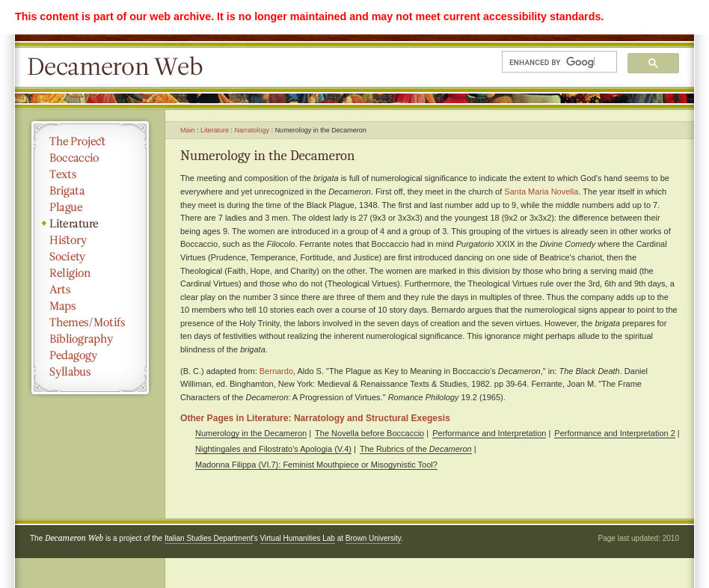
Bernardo (276, 371)
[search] (552, 62)
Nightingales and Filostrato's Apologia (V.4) (273, 449)
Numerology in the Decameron (251, 433)
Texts (90, 174)
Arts (90, 290)
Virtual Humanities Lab (298, 538)
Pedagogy (90, 355)
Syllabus (90, 372)
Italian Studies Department (209, 538)
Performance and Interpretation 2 (614, 433)
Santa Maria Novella (541, 192)
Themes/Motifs (90, 322)
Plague (90, 207)
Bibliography (90, 339)
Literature (90, 224)
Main (188, 130)
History (90, 240)
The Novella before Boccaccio (369, 433)
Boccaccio (90, 158)
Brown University (373, 538)
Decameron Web (120, 67)
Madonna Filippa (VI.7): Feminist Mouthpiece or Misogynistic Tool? (316, 465)
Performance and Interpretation (489, 433)
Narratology (252, 130)
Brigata (90, 191)
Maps (90, 306)
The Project (90, 141)
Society (90, 257)
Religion (90, 273)
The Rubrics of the (416, 449)
